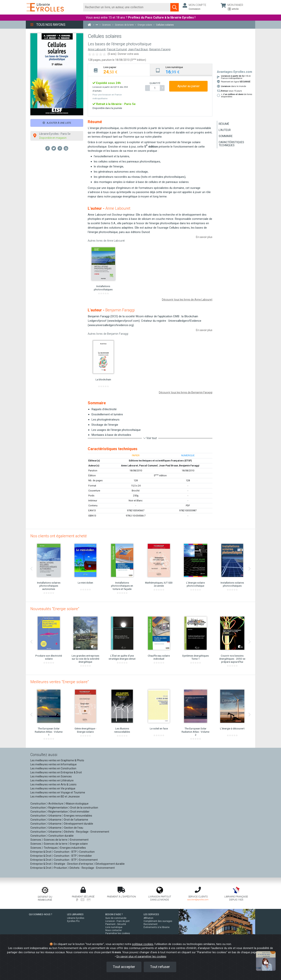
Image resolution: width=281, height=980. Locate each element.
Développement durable (79, 824)
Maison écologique (77, 804)
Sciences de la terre (56, 840)
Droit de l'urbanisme (76, 820)
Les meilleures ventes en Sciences (51, 776)
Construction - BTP (65, 852)
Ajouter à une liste (57, 123)
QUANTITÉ (155, 83)
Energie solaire (79, 844)
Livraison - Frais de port (117, 921)
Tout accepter (124, 967)
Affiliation (148, 918)
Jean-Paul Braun (138, 49)
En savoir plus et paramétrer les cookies (141, 957)
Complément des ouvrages (158, 921)
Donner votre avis (128, 54)
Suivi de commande (116, 918)
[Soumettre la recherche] (175, 7)
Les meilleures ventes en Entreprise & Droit (56, 772)
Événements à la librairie (157, 927)
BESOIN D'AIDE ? (114, 914)
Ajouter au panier (188, 86)
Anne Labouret (97, 49)
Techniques (51, 848)
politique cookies (143, 944)
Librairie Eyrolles (76, 918)
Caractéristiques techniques (231, 144)
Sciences (36, 840)
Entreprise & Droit (41, 852)
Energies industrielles (73, 848)
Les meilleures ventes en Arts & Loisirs (53, 784)
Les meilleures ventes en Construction (53, 768)
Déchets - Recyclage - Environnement (87, 832)
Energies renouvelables (78, 816)
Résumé (224, 124)
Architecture (56, 804)
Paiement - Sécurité (116, 924)
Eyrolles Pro (73, 921)
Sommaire (226, 136)
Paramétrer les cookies (118, 933)
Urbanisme (55, 816)
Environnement (79, 840)
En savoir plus (204, 237)
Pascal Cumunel (117, 49)
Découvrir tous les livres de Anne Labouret (187, 300)
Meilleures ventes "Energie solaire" (60, 682)
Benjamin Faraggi (160, 49)
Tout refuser (160, 967)
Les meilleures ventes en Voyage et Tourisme (58, 792)
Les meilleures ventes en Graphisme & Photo (57, 760)
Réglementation (58, 808)
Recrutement (151, 924)
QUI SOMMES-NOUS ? (41, 914)
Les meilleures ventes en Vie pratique (53, 788)
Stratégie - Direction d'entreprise (73, 864)
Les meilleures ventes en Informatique (54, 764)
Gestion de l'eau (74, 828)
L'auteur (225, 130)
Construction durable (61, 836)
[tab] (119, 70)
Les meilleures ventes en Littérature (52, 780)
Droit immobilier (80, 812)
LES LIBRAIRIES (75, 914)
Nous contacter (114, 930)
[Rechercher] (127, 7)
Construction (38, 804)
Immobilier (86, 856)
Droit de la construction (84, 808)
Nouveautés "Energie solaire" (55, 609)
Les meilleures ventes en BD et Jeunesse (55, 797)
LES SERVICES (151, 914)
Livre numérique (114, 927)
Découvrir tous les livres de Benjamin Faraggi (186, 392)
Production (61, 868)
